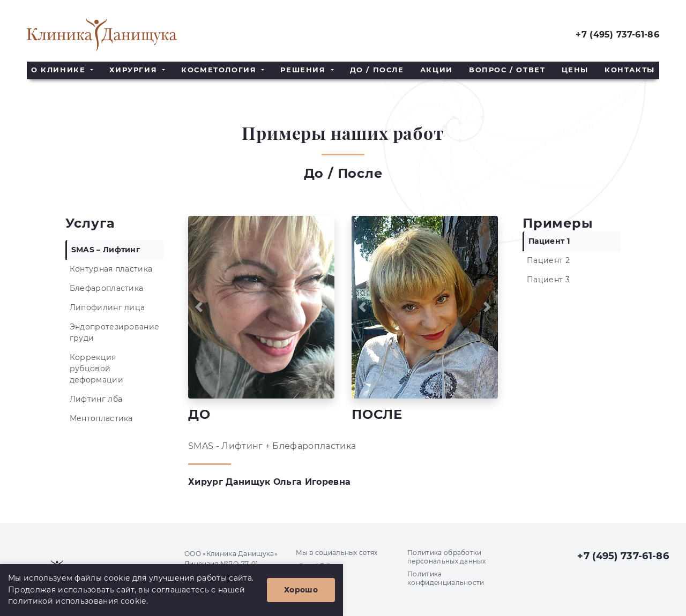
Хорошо (301, 590)
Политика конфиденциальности (446, 578)
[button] (199, 307)
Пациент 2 (548, 260)
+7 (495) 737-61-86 (617, 35)
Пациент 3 (548, 280)
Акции (437, 70)
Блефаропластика (107, 288)
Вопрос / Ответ (507, 70)
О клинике (60, 70)
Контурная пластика (111, 269)
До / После (377, 70)
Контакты (630, 70)
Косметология (220, 70)
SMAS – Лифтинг (106, 250)
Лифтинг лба (96, 399)
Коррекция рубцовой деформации (96, 369)
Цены (575, 70)
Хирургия (135, 70)
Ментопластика (101, 418)
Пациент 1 (549, 241)
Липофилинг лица (107, 307)
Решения (304, 70)
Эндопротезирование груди (115, 332)
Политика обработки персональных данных (446, 557)
